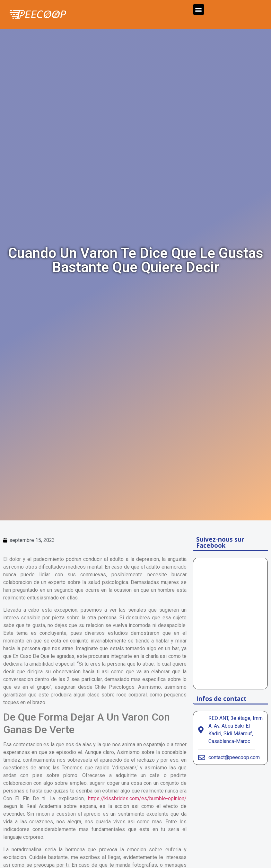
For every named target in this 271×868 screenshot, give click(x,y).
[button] (199, 9)
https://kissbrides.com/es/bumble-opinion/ (137, 798)
